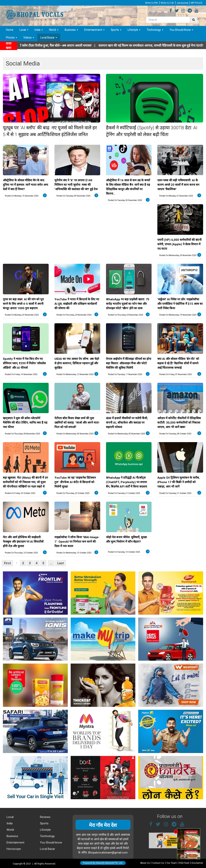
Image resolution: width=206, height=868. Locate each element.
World (54, 30)
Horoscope (13, 849)
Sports (116, 30)
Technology (155, 30)
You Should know (51, 842)
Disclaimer (197, 863)
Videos (29, 37)
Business (71, 30)
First (7, 563)
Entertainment (95, 30)
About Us (145, 863)
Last (61, 563)
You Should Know (181, 30)
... (51, 563)
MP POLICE (197, 3)
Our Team (172, 863)
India (39, 30)
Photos (12, 37)
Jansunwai (183, 3)
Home (10, 30)
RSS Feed (184, 863)
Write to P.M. (152, 3)
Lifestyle (134, 30)
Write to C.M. (167, 3)
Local (24, 30)
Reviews (45, 817)
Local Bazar (49, 37)
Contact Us (158, 863)
